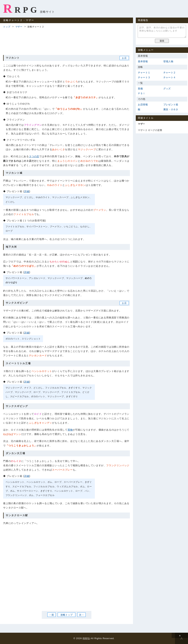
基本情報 (143, 61)
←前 (52, 615)
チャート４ (169, 77)
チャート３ (144, 77)
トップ (7, 27)
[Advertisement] (66, 41)
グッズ (167, 89)
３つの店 (34, 156)
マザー (19, 27)
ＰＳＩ (142, 93)
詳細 (27, 191)
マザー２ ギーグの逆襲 (150, 130)
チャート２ (169, 73)
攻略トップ (66, 615)
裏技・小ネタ (171, 109)
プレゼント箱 (171, 105)
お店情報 (143, 105)
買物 (70, 430)
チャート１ (144, 73)
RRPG (21, 9)
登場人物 (168, 61)
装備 (140, 89)
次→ (81, 615)
